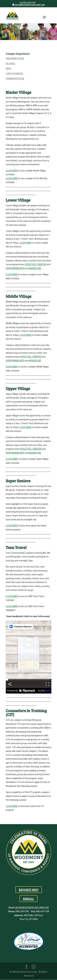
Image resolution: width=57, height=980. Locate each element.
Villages (10, 63)
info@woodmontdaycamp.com (32, 907)
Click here (26, 335)
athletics (26, 357)
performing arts (15, 361)
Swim (8, 68)
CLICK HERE (26, 243)
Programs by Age (15, 58)
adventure (35, 361)
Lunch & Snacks (14, 73)
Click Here (12, 596)
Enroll (28, 899)
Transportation (15, 78)
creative (37, 357)
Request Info (29, 890)
